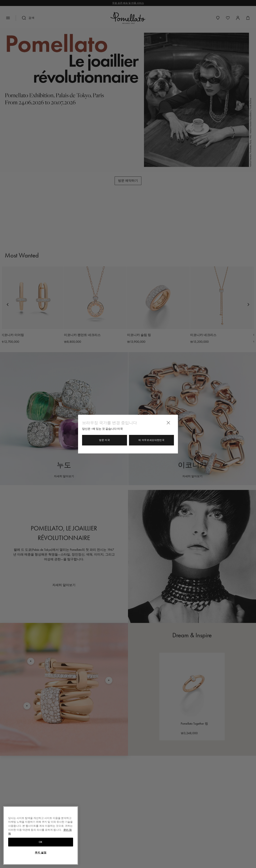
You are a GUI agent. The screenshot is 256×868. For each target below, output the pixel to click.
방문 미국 (105, 440)
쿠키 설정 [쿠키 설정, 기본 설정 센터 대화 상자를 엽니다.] (41, 853)
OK (41, 842)
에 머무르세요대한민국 (151, 440)
